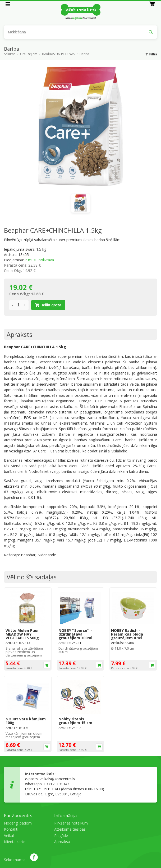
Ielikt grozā (48, 305)
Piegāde (61, 836)
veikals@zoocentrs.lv (57, 779)
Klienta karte (15, 842)
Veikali (9, 836)
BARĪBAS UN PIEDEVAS (58, 54)
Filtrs (151, 54)
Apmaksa (62, 842)
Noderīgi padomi (18, 823)
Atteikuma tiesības (70, 829)
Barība (85, 54)
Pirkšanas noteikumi (71, 823)
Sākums (10, 54)
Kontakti (11, 829)
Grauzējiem (29, 54)
